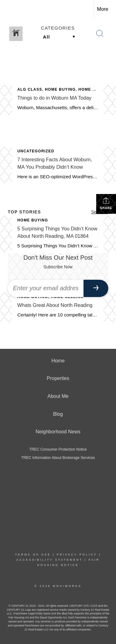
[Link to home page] (10, 9)
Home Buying (60, 89)
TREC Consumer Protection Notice (58, 449)
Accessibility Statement (49, 560)
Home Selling (95, 89)
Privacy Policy (77, 555)
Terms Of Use (33, 555)
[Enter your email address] (46, 288)
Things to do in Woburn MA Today (54, 98)
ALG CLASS (30, 89)
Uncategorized (36, 151)
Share (106, 203)
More (103, 9)
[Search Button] (100, 34)
